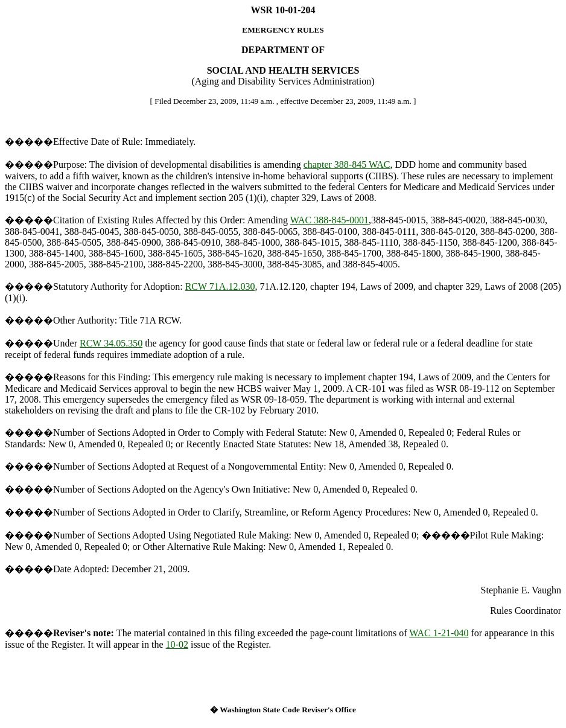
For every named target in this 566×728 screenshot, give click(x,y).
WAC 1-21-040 (439, 633)
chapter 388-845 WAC (347, 164)
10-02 (177, 644)
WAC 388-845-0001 (329, 220)
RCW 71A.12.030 (220, 286)
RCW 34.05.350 (111, 343)
